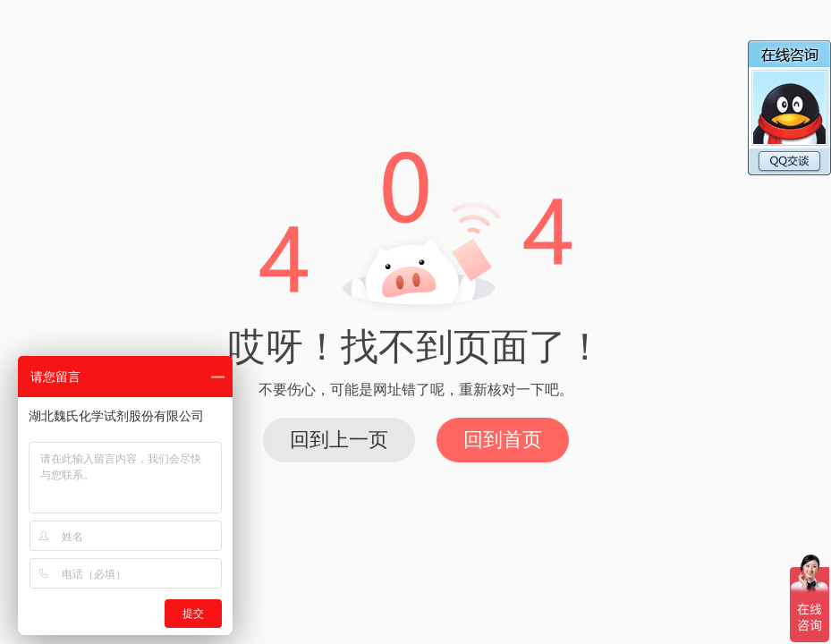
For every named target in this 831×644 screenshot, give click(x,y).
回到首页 (503, 440)
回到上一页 (339, 440)
